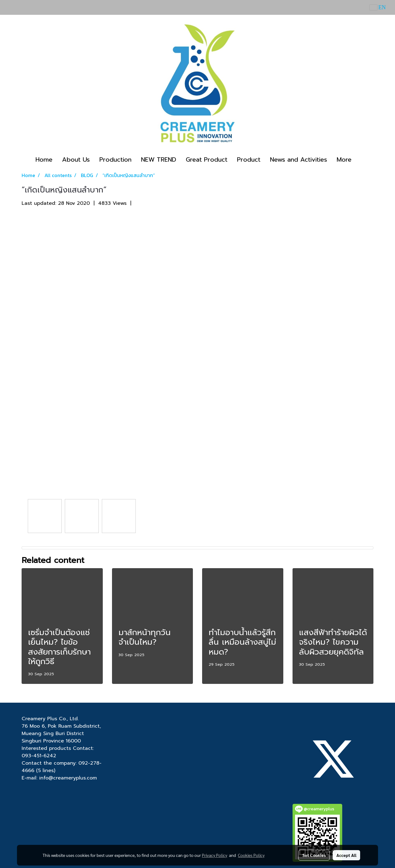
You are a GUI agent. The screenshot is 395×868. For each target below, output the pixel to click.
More (344, 159)
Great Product (207, 159)
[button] (362, 159)
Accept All (346, 855)
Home (44, 159)
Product (249, 159)
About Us (76, 159)
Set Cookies (314, 855)
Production (115, 159)
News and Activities (299, 159)
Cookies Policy (251, 855)
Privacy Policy (214, 855)
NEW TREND (159, 159)
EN (378, 7)
